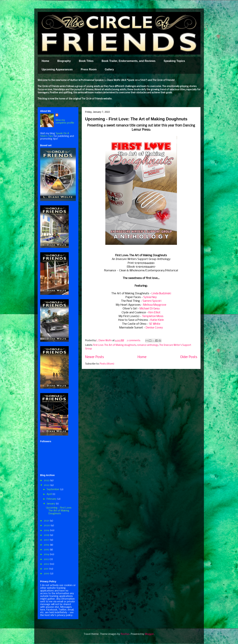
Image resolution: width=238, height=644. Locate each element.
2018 (47, 535)
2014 (47, 554)
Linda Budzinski (161, 294)
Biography (64, 61)
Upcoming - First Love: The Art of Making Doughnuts (136, 119)
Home (45, 61)
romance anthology (148, 345)
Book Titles (86, 61)
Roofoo (125, 634)
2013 (47, 559)
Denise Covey (154, 328)
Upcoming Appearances (57, 69)
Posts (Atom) (107, 364)
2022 (47, 485)
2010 (47, 574)
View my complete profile (65, 122)
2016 (47, 545)
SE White (155, 324)
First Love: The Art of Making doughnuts (114, 345)
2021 (47, 521)
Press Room (89, 69)
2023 (47, 480)
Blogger (149, 634)
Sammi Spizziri (152, 301)
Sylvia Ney (150, 297)
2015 (47, 550)
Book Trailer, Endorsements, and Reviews (128, 61)
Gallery (109, 69)
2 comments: (134, 341)
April (50, 494)
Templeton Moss (153, 316)
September (53, 489)
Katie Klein (157, 320)
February (52, 499)
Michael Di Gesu (150, 309)
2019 (47, 530)
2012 (47, 564)
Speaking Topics (174, 61)
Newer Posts (94, 357)
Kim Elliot (154, 313)
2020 (47, 526)
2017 (47, 540)
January (51, 504)
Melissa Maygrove (155, 305)
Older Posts (189, 357)
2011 (46, 569)
